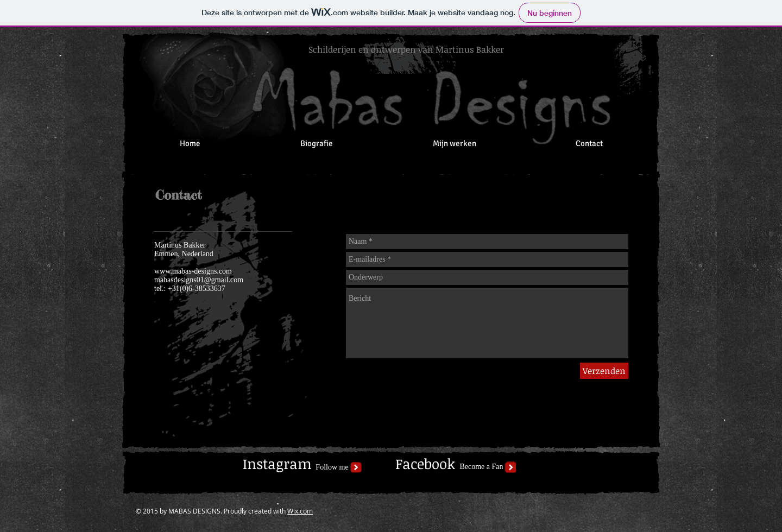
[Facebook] (425, 464)
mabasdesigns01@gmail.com (199, 280)
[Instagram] (277, 464)
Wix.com (300, 511)
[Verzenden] (604, 371)
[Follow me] (332, 467)
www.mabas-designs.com (193, 271)
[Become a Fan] (481, 467)
